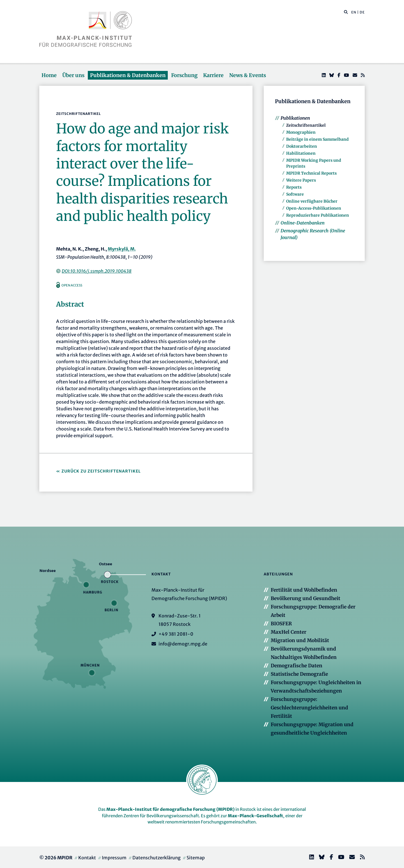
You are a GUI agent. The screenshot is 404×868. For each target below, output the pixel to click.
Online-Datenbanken (303, 223)
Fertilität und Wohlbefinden (304, 590)
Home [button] (49, 75)
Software (295, 194)
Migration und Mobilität (300, 640)
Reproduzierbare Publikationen (318, 215)
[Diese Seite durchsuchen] (343, 12)
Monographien (301, 132)
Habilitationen (301, 153)
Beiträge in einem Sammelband (317, 139)
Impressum (114, 858)
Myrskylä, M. (122, 249)
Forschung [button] (184, 75)
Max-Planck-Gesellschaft (255, 816)
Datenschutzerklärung (157, 858)
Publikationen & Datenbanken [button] (128, 75)
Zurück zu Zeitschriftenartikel (101, 471)
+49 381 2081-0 (176, 634)
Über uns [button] (73, 75)
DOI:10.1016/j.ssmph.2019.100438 (97, 271)
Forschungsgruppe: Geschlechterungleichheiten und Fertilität (309, 708)
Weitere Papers (301, 180)
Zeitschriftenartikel (306, 125)
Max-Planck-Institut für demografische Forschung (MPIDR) (170, 809)
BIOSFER (281, 624)
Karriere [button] (213, 75)
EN (354, 12)
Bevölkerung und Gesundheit (306, 598)
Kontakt (87, 858)
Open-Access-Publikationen (314, 208)
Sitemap (196, 858)
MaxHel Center (289, 632)
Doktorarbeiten (302, 146)
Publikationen (295, 118)
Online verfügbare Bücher (312, 201)
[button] (346, 12)
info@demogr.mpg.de (183, 644)
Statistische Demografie (299, 674)
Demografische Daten (297, 666)
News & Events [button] (248, 75)
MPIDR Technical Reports (311, 173)
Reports (294, 187)
